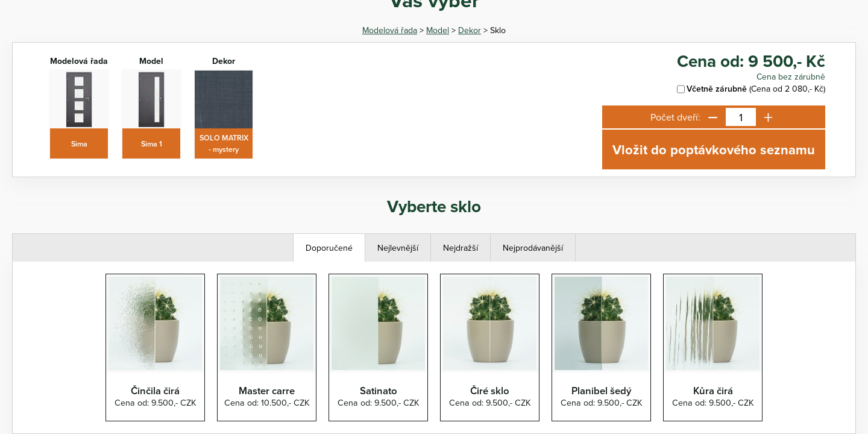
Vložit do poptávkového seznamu (714, 149)
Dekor (470, 30)
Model (438, 30)
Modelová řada (390, 30)
